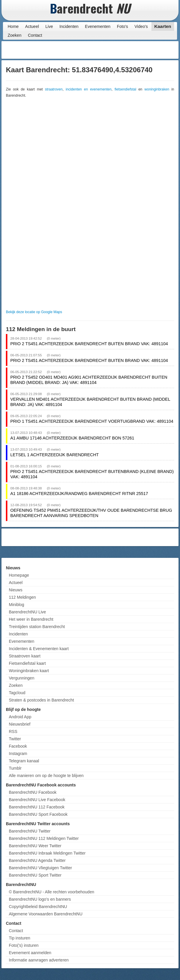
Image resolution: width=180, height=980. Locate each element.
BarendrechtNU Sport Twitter (35, 875)
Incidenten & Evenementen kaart (39, 649)
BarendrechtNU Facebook (33, 792)
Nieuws (16, 590)
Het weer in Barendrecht (31, 619)
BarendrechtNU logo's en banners (40, 899)
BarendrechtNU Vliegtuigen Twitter (41, 868)
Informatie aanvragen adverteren (39, 960)
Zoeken (15, 35)
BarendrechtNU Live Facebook (37, 800)
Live (49, 26)
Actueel (32, 26)
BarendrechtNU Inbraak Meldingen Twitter (47, 853)
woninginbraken (157, 89)
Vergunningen (22, 678)
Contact (35, 35)
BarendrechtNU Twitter (30, 831)
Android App (20, 717)
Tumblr (15, 768)
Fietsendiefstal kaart (27, 663)
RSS (13, 731)
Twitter (15, 739)
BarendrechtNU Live (27, 612)
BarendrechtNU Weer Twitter (35, 846)
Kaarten (163, 26)
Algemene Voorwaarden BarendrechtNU (46, 914)
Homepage (19, 575)
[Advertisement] (130, 50)
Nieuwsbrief (20, 724)
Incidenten (69, 26)
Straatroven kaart (25, 656)
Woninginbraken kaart (29, 671)
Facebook (18, 746)
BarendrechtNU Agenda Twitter (37, 860)
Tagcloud (17, 693)
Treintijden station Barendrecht (37, 627)
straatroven (54, 89)
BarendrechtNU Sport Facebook (38, 814)
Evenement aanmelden (30, 953)
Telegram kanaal (24, 761)
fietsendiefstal (125, 89)
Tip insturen (20, 938)
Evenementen (98, 26)
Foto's (123, 26)
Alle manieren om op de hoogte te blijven (46, 776)
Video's (141, 26)
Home (13, 26)
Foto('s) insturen (24, 945)
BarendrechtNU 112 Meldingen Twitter (44, 838)
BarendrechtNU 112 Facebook (37, 807)
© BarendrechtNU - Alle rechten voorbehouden (52, 892)
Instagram (18, 754)
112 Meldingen (22, 597)
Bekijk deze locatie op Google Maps (34, 312)
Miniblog (16, 605)
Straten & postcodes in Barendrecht (41, 700)
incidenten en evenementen (89, 89)
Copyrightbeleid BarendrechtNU (38, 907)
